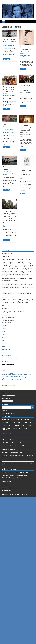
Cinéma (3, 346)
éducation (5, 46)
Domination (5, 173)
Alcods (3, 460)
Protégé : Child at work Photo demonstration (12, 443)
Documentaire (13, 44)
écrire (20, 379)
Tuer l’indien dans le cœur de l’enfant (10, 437)
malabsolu (4, 377)
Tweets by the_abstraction (8, 362)
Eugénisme (4, 343)
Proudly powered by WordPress (9, 494)
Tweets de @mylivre (6, 323)
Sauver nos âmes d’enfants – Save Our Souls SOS (9, 89)
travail (16, 379)
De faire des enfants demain (16, 453)
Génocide (4, 335)
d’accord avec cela (6, 456)
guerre (19, 374)
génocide (24, 374)
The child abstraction (6, 355)
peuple (8, 376)
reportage (23, 376)
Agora (3, 374)
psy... (14, 173)
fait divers (15, 374)
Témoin (4, 329)
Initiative (26, 55)
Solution (25, 57)
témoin (28, 57)
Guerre (3, 332)
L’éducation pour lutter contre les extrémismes (26, 49)
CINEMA (11, 129)
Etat (11, 374)
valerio (27, 494)
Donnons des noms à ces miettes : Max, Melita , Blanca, (20, 460)
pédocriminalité (15, 377)
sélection (6, 379)
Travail (3, 338)
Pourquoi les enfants (6, 349)
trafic (12, 379)
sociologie (9, 95)
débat (28, 54)
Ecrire (3, 341)
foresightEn (4, 463)
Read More (6, 59)
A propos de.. (5, 352)
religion (13, 46)
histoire (9, 46)
